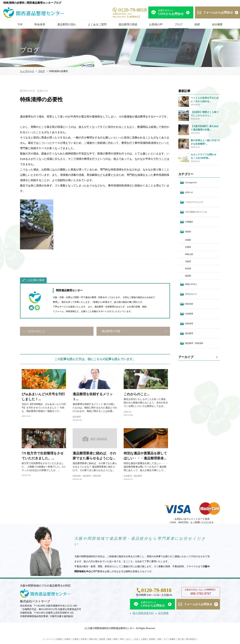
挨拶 (197, 24)
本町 (122, 639)
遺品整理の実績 (128, 24)
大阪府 (188, 261)
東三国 (181, 639)
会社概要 (217, 24)
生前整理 (128, 476)
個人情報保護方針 (143, 613)
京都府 (188, 240)
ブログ (178, 24)
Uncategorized (191, 182)
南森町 (172, 639)
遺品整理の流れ (66, 24)
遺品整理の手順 (111, 331)
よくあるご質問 (97, 24)
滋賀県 (188, 276)
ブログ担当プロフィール (196, 212)
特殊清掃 (77, 476)
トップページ (27, 71)
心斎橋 (144, 639)
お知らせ (42, 91)
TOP (20, 24)
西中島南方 (191, 639)
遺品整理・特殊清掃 (92, 476)
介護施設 (189, 222)
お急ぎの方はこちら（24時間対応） (201, 592)
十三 (165, 639)
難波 (109, 639)
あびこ (129, 639)
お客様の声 (156, 24)
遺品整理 (77, 417)
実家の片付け (191, 284)
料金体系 (40, 24)
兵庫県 (188, 247)
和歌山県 (189, 254)
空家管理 (189, 324)
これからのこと (36, 331)
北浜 (136, 639)
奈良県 (188, 269)
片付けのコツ (191, 294)
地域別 (188, 232)
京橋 (159, 639)
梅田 (116, 639)
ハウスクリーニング (194, 202)
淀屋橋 (152, 639)
